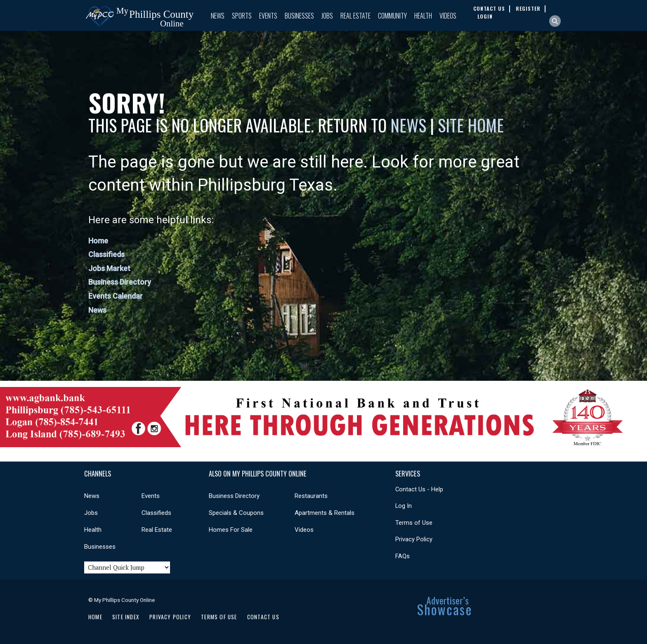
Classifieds (106, 254)
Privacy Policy (414, 539)
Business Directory (120, 282)
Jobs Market (109, 268)
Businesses (299, 16)
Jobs (327, 16)
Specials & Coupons (236, 513)
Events (268, 16)
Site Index (126, 617)
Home (98, 241)
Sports (242, 16)
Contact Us (263, 617)
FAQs (403, 556)
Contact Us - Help (419, 489)
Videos (448, 16)
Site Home (471, 125)
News (218, 16)
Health (423, 16)
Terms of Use (414, 523)
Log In (404, 506)
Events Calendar (116, 296)
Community (392, 16)
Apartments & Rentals (325, 513)
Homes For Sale (231, 530)
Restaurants (311, 496)
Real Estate (355, 16)
